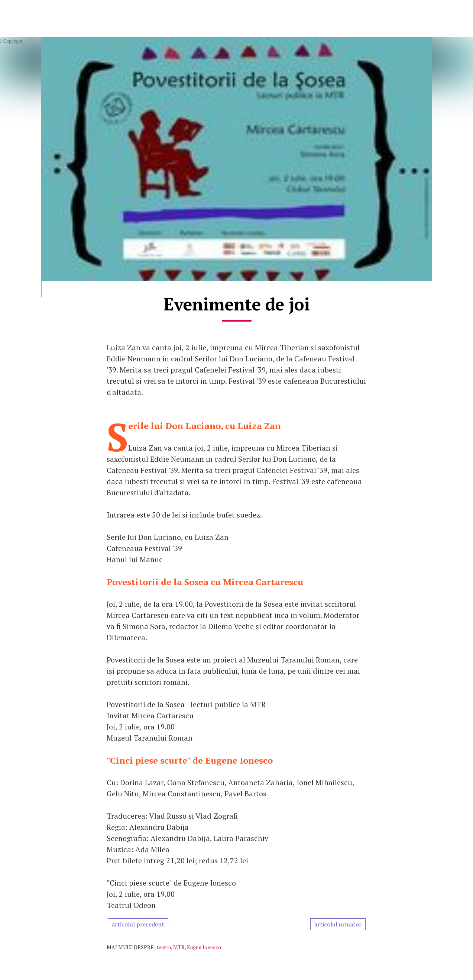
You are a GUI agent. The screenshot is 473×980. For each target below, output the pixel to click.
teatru (164, 947)
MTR (179, 947)
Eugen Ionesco (204, 947)
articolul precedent (138, 924)
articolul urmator (338, 924)
